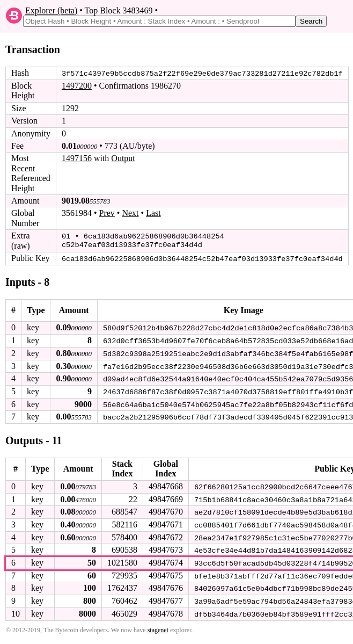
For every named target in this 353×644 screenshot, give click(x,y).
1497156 (77, 158)
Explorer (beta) (51, 10)
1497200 (77, 86)
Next (130, 213)
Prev (107, 213)
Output (123, 158)
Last (153, 213)
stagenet (158, 626)
